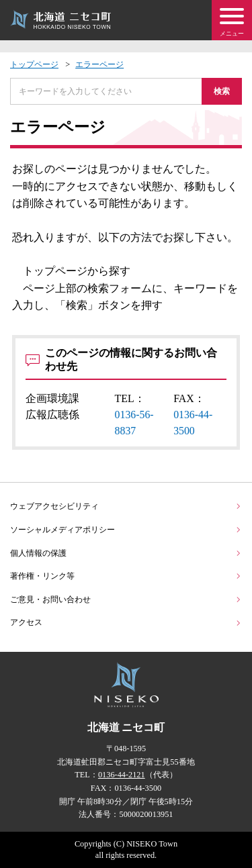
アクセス (126, 622)
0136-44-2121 (122, 775)
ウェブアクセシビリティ (126, 506)
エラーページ (99, 64)
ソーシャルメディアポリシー (126, 530)
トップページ (34, 64)
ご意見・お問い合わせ (126, 599)
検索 (222, 91)
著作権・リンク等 (126, 576)
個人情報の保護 (126, 553)
